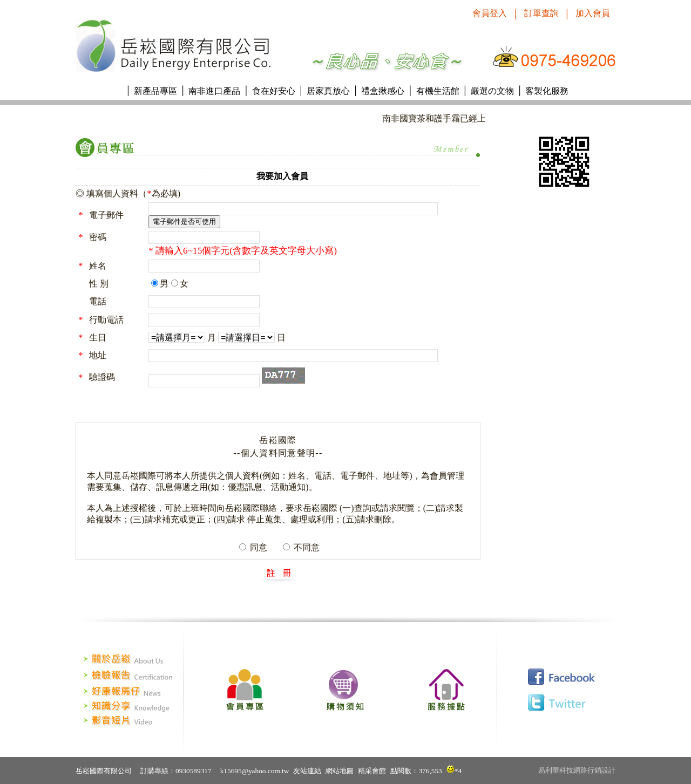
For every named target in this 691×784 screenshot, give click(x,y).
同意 (258, 547)
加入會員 (593, 13)
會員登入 (490, 13)
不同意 (306, 547)
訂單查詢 (541, 13)
